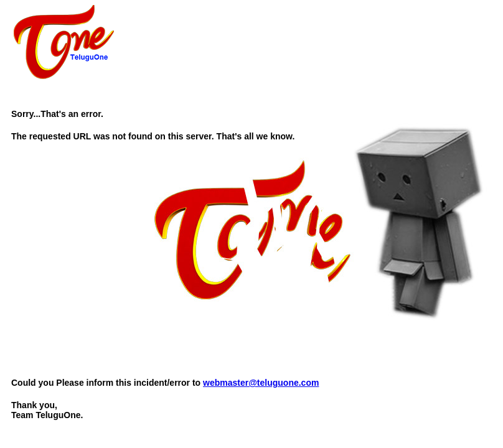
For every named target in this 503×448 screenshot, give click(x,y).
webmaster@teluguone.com (261, 383)
